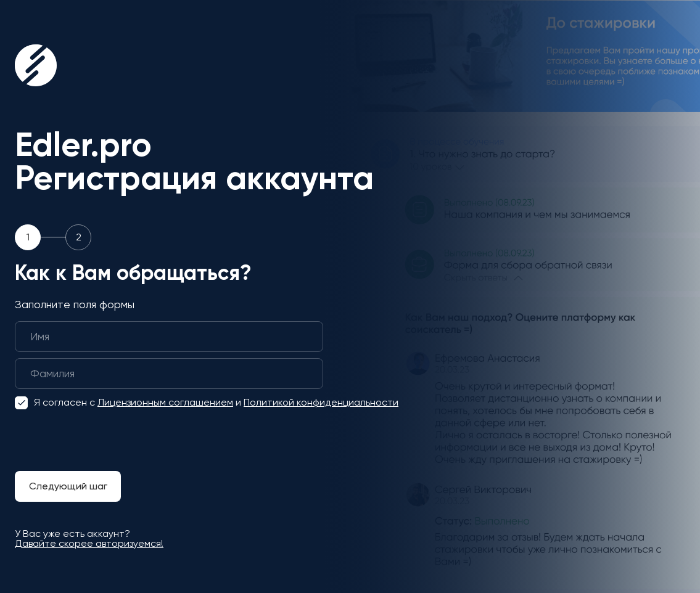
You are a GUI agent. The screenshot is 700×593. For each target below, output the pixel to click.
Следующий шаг (68, 486)
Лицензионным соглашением (165, 402)
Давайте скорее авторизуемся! (89, 543)
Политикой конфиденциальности (321, 402)
